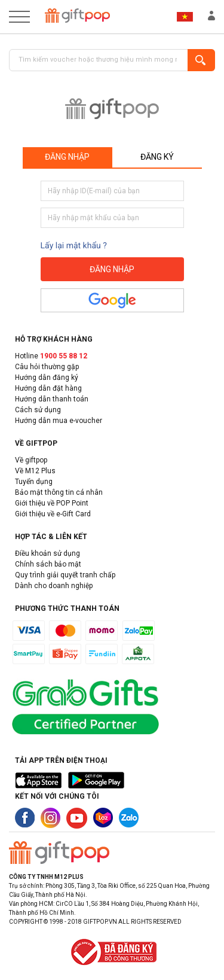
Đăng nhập (67, 157)
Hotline (51, 356)
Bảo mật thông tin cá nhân (59, 492)
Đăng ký (157, 157)
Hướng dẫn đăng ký (47, 378)
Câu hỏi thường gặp (47, 367)
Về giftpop (31, 460)
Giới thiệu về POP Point (52, 503)
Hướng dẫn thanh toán (52, 399)
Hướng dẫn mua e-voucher (59, 421)
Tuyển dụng (34, 482)
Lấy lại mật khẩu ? (74, 246)
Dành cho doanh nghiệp (54, 586)
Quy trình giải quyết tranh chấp (65, 575)
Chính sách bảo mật (48, 564)
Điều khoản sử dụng (47, 553)
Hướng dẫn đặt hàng (48, 388)
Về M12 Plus (35, 471)
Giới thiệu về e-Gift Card (53, 514)
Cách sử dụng (38, 410)
